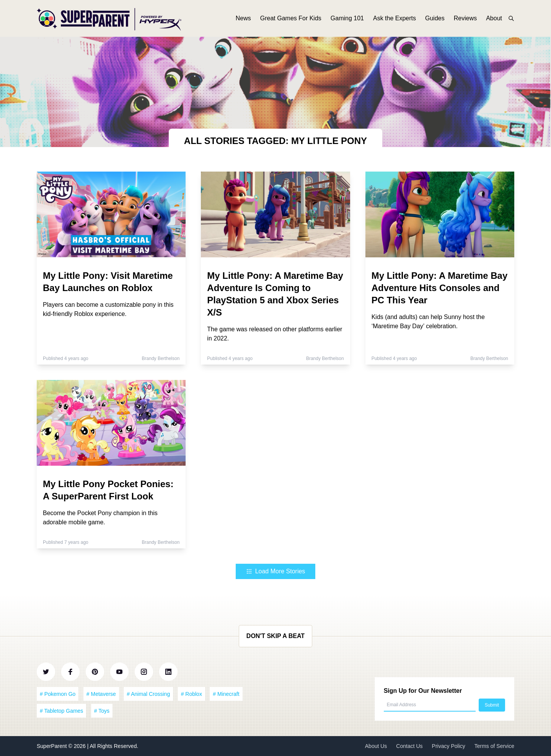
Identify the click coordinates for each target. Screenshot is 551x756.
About (494, 18)
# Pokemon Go (58, 694)
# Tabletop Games (61, 711)
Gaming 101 (347, 18)
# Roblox (192, 694)
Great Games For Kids (291, 18)
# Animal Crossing (148, 694)
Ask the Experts (395, 18)
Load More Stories (276, 571)
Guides (435, 18)
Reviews (465, 18)
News (243, 18)
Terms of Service (494, 746)
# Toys (102, 711)
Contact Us (409, 746)
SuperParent (53, 746)
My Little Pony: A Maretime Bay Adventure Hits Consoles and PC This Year (440, 288)
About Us (376, 746)
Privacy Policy (449, 746)
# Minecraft (226, 694)
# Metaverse (101, 694)
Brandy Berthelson (161, 358)
